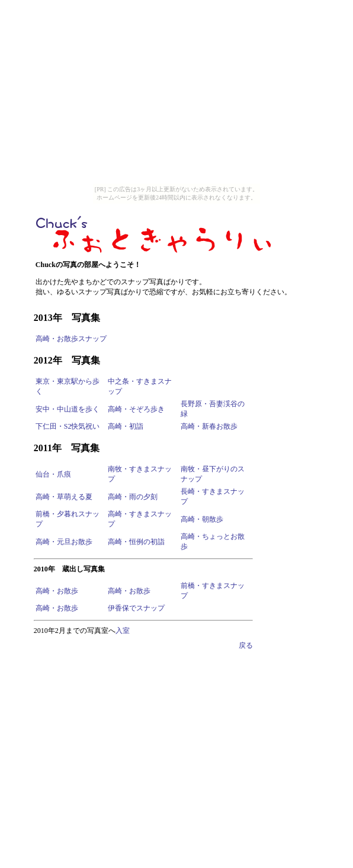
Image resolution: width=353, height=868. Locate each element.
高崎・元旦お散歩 (64, 542)
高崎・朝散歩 (202, 519)
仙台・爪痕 (53, 474)
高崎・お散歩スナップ (71, 339)
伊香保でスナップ (136, 608)
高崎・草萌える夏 (64, 497)
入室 (123, 631)
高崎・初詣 (126, 426)
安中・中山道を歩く (68, 409)
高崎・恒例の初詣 (136, 542)
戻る (246, 645)
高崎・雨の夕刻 (133, 497)
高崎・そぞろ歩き (136, 409)
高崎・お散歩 (57, 591)
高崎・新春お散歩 (209, 426)
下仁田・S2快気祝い (68, 426)
